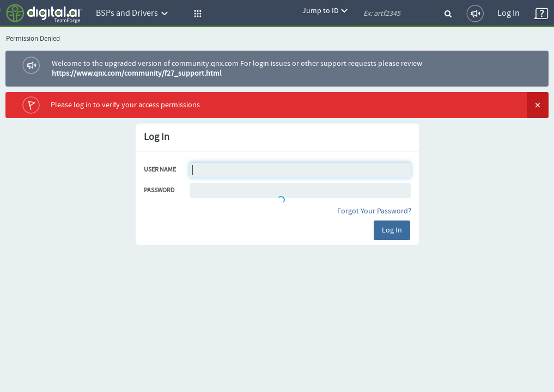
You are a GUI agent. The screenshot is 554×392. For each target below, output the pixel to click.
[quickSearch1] (399, 14)
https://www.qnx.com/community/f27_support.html (137, 73)
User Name (160, 170)
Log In (509, 13)
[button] (196, 14)
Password (159, 191)
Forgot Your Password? (374, 211)
